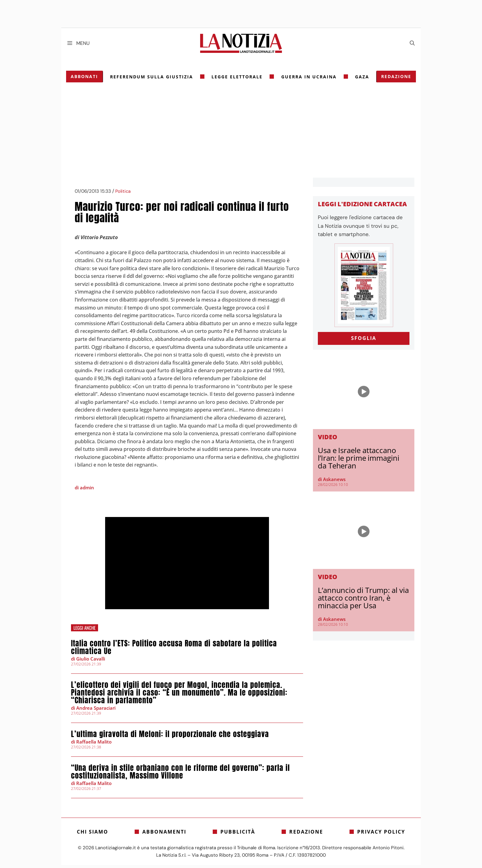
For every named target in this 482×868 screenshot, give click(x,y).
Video (328, 440)
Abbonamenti (164, 835)
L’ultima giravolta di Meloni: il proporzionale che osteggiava (170, 737)
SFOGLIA (364, 341)
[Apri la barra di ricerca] (412, 43)
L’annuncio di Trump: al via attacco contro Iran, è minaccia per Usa (363, 601)
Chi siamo (93, 835)
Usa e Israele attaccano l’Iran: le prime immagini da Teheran (359, 461)
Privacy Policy (381, 835)
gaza (361, 80)
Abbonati (86, 79)
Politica (123, 194)
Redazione (395, 79)
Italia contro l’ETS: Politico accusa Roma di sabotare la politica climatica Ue (174, 650)
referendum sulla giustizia (152, 80)
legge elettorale (237, 80)
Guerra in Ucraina (309, 80)
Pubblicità (238, 835)
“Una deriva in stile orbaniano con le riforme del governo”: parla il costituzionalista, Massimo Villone (180, 775)
